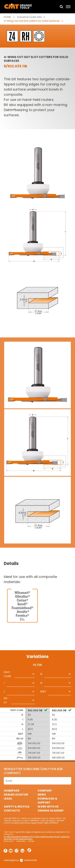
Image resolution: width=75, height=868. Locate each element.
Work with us (48, 807)
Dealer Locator (16, 795)
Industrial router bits (29, 17)
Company (45, 791)
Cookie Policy (21, 841)
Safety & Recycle (17, 807)
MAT (43, 691)
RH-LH (6, 700)
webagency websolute (20, 860)
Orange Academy (51, 811)
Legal (8, 799)
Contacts (12, 811)
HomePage (12, 791)
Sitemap (31, 841)
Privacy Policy (9, 841)
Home (7, 17)
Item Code (7, 674)
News (42, 795)
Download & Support (47, 801)
